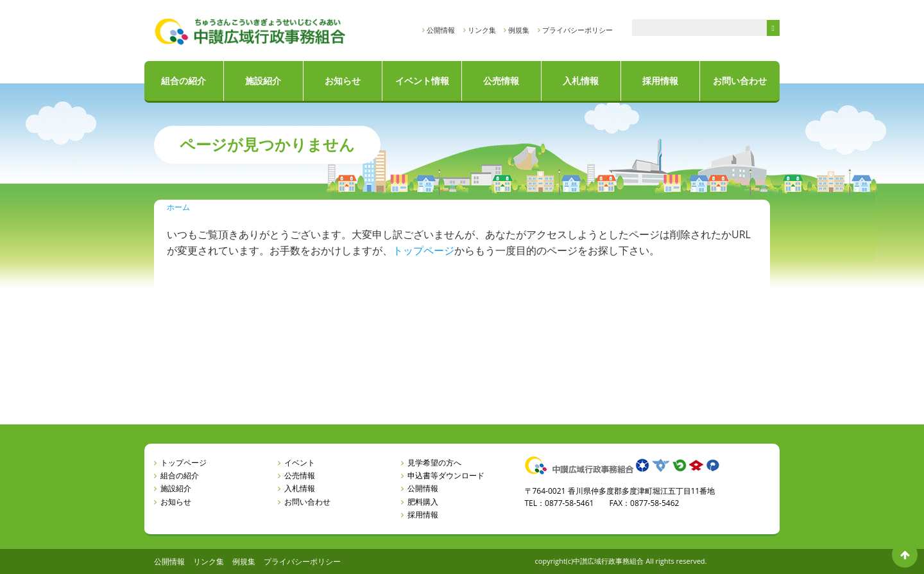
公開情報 (441, 30)
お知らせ (343, 81)
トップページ (424, 250)
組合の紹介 (184, 81)
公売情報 (501, 81)
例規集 (519, 30)
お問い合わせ (740, 81)
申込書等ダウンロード (446, 475)
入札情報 (581, 81)
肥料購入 (423, 502)
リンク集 (482, 30)
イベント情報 (422, 81)
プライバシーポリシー (577, 30)
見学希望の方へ (434, 463)
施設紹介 (263, 81)
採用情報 (660, 81)
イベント (300, 463)
